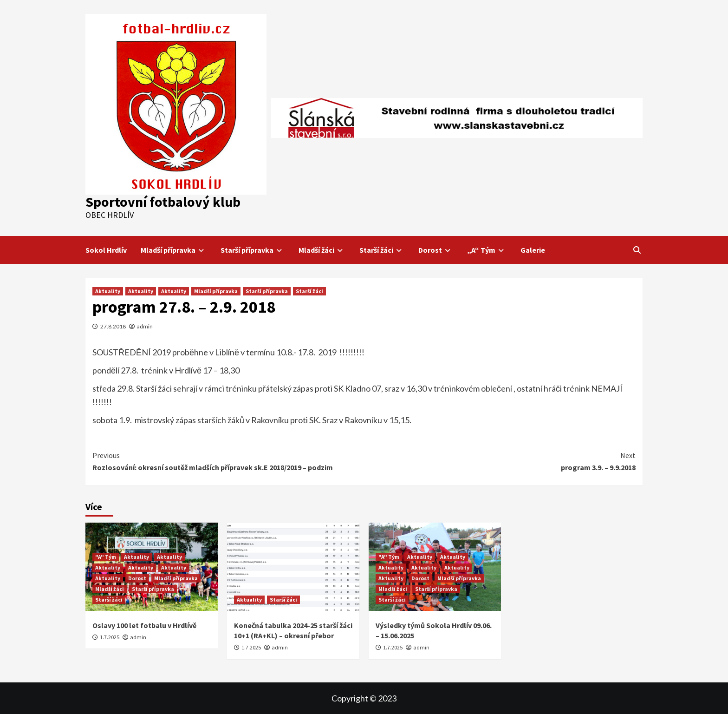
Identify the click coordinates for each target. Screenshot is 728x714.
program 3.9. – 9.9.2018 (500, 461)
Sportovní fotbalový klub (163, 202)
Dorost (436, 250)
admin (145, 326)
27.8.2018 (113, 326)
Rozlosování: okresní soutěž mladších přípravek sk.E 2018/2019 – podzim (228, 461)
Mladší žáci (322, 250)
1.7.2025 (110, 637)
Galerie (533, 250)
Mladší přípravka (174, 250)
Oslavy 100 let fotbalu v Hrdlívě (144, 625)
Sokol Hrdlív (106, 250)
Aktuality (108, 291)
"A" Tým (106, 557)
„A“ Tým (487, 250)
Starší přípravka (253, 250)
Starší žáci (382, 250)
